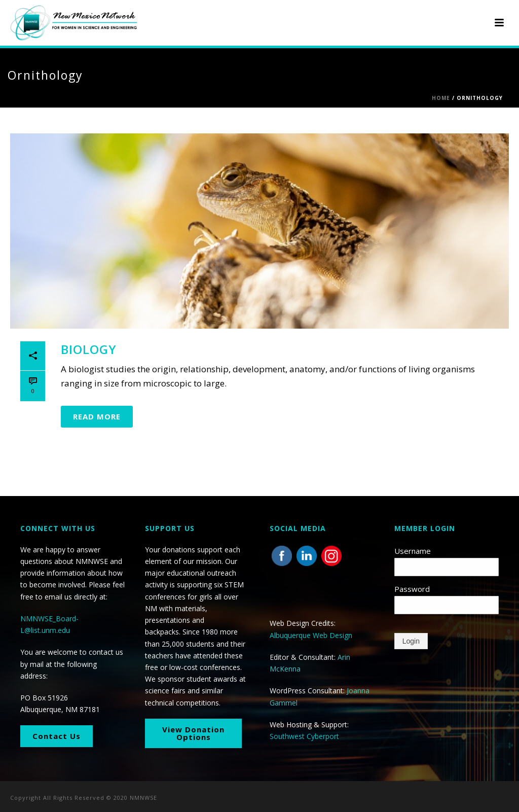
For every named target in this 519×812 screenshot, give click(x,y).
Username (413, 551)
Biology (89, 349)
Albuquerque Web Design (311, 635)
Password (412, 589)
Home (441, 98)
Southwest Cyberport (304, 736)
